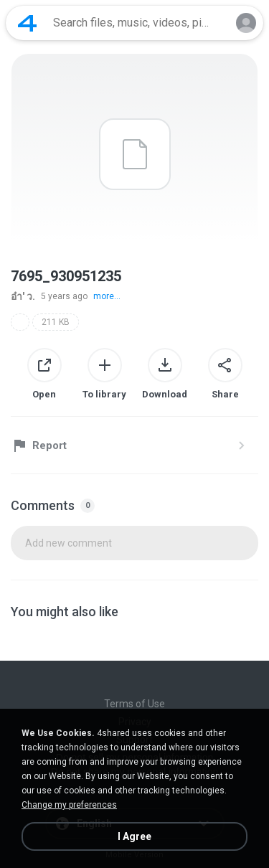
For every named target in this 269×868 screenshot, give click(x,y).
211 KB (56, 322)
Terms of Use (134, 704)
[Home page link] (27, 23)
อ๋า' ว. (23, 296)
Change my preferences (69, 805)
